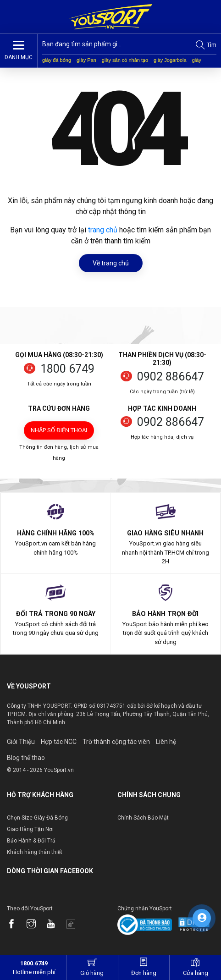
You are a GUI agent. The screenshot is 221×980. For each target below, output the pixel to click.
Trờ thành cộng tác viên (116, 742)
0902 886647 (171, 377)
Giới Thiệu (21, 742)
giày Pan (86, 60)
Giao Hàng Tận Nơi (30, 829)
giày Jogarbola (170, 60)
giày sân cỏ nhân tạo (125, 60)
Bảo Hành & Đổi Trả (31, 841)
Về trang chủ (111, 263)
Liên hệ (166, 742)
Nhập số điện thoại (59, 430)
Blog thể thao (26, 758)
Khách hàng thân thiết (35, 852)
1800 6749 (67, 369)
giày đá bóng (57, 60)
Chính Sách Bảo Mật (143, 818)
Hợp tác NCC (59, 742)
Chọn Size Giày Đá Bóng (37, 818)
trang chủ (103, 230)
